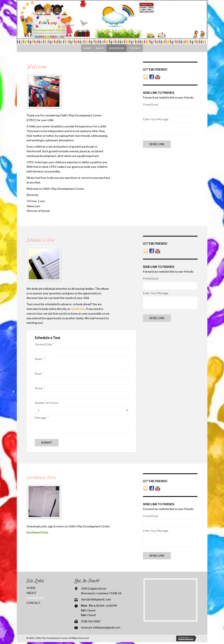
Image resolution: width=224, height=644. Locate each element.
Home (31, 590)
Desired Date (44, 344)
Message (42, 419)
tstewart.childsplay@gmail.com (101, 629)
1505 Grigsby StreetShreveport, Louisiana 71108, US (101, 593)
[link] (87, 48)
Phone (40, 389)
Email (39, 374)
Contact (34, 605)
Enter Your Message (156, 119)
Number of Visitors (47, 404)
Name (40, 359)
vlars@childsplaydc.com (96, 601)
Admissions (35, 600)
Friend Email (151, 104)
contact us (78, 309)
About (31, 595)
